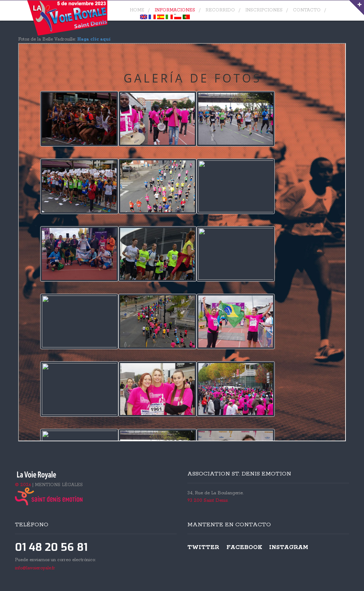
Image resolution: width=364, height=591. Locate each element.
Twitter (203, 547)
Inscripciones (264, 10)
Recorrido (220, 10)
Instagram (289, 547)
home (137, 10)
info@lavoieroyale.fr (35, 568)
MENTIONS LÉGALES (59, 485)
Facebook (244, 547)
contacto (307, 10)
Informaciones (175, 10)
